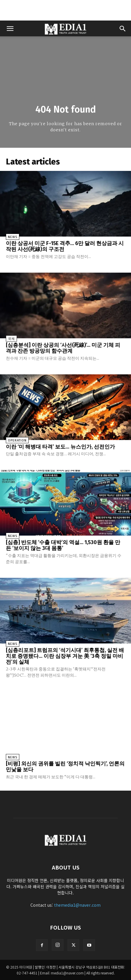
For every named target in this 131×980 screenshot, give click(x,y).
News (13, 237)
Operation (17, 440)
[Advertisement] (65, 10)
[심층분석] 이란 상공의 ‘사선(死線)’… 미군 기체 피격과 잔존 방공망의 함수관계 (63, 348)
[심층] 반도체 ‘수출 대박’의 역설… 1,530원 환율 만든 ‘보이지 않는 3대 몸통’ (63, 545)
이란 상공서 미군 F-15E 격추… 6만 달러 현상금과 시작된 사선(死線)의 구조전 (65, 246)
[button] (10, 28)
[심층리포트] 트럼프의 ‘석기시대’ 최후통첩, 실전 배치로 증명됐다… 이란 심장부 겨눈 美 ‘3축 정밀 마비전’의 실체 (65, 656)
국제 (11, 339)
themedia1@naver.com (77, 905)
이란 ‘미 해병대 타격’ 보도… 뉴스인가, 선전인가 (60, 447)
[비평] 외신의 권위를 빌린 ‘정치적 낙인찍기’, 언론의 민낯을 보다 (65, 767)
